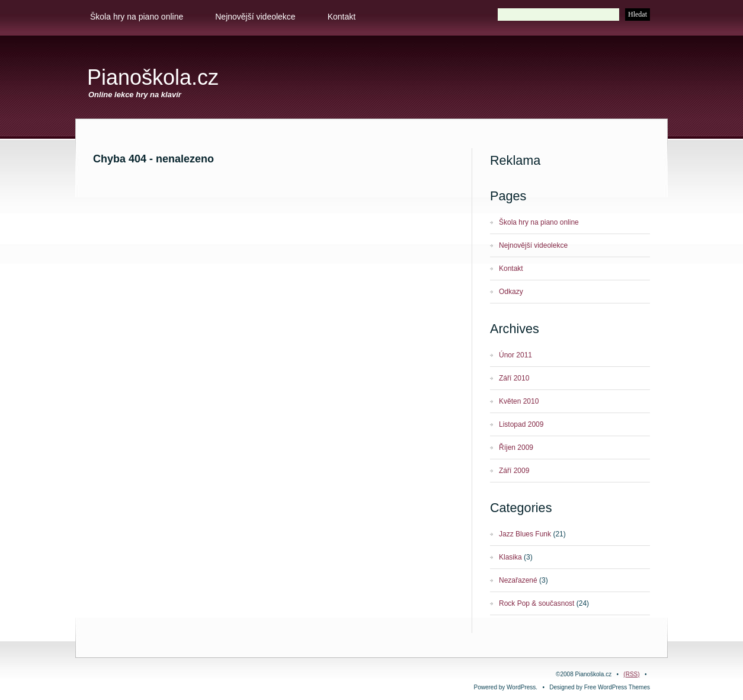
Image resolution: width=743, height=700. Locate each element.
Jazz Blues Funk (525, 534)
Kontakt (342, 17)
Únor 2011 (515, 355)
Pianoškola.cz (153, 77)
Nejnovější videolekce (255, 17)
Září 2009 (514, 471)
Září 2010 (514, 378)
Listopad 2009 (521, 424)
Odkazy (511, 292)
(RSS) (631, 674)
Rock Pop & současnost (537, 603)
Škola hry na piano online (137, 17)
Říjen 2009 (516, 448)
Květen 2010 (519, 401)
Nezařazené (518, 580)
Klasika (510, 557)
